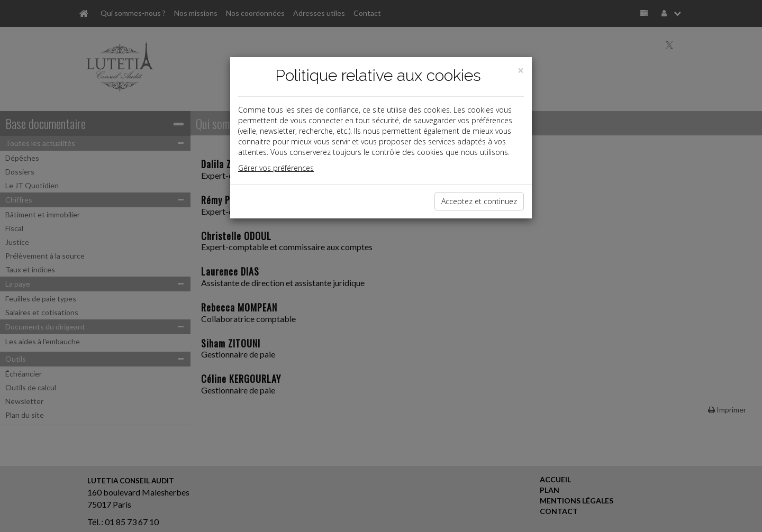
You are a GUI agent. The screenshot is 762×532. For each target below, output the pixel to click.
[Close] (521, 71)
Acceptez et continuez (479, 201)
